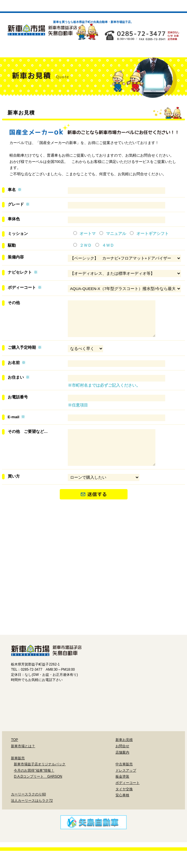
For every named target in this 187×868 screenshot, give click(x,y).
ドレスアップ (40, 606)
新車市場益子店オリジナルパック (37, 555)
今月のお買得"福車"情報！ (34, 788)
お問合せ (122, 763)
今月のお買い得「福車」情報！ (93, 555)
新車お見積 (124, 757)
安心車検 (118, 631)
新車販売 (18, 775)
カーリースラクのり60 (28, 811)
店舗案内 (122, 770)
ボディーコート (146, 606)
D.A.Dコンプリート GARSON (38, 794)
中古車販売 (124, 781)
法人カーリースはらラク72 (32, 818)
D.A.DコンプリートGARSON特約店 (148, 555)
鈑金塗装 (93, 606)
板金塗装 (122, 794)
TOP (14, 757)
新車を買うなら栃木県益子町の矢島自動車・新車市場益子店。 (93, 22)
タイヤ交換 (65, 631)
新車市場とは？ (23, 763)
